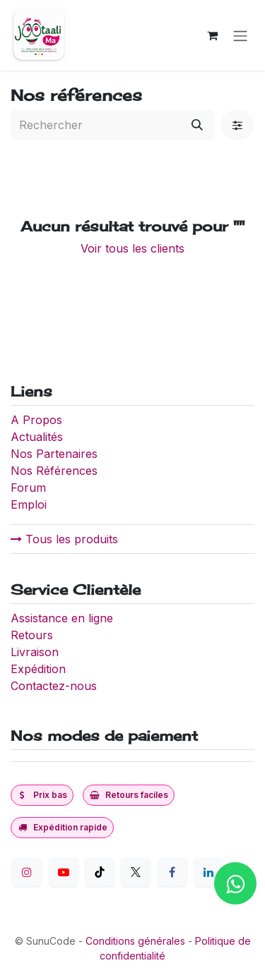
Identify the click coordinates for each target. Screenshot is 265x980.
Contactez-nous (54, 686)
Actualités (37, 437)
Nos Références (54, 471)
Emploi (29, 504)
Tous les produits (64, 539)
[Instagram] (27, 872)
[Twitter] (136, 872)
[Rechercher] (197, 125)
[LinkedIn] (208, 872)
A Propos (38, 420)
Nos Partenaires (54, 454)
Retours (32, 635)
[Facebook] (172, 872)
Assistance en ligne (62, 618)
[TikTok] (100, 872)
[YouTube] (64, 872)
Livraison (35, 652)
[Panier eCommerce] (212, 35)
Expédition (38, 669)
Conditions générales (135, 941)
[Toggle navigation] (240, 35)
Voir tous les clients (132, 248)
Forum (28, 488)
